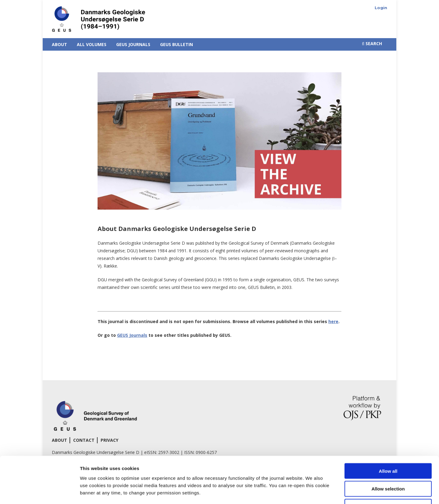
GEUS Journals (133, 44)
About (59, 44)
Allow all (388, 429)
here (333, 321)
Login (381, 8)
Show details (320, 492)
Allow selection (388, 447)
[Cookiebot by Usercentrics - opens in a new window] (39, 492)
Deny (388, 465)
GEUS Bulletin (177, 44)
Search (372, 43)
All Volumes (92, 44)
